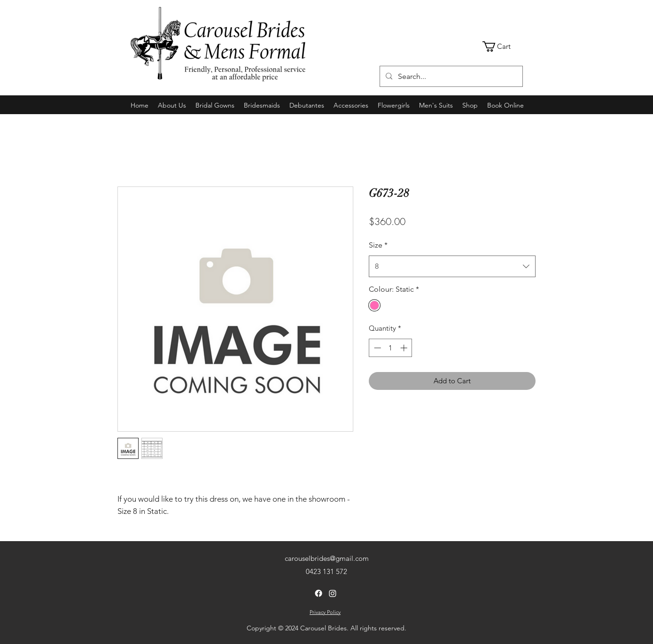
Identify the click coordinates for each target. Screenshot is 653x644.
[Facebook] (319, 593)
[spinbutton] (391, 348)
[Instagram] (333, 593)
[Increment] (405, 348)
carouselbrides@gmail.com (327, 558)
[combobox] (452, 266)
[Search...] (450, 77)
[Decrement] (377, 348)
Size (378, 245)
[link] (503, 47)
